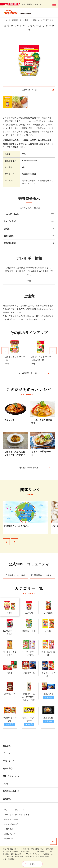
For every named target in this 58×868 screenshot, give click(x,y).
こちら (43, 319)
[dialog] (29, 857)
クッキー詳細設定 (11, 824)
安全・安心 (8, 769)
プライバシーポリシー (14, 810)
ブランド (7, 753)
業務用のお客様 (11, 791)
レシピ (6, 784)
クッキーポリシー (11, 819)
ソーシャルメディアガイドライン (18, 815)
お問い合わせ (10, 834)
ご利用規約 (9, 829)
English (8, 839)
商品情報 (7, 746)
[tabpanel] (29, 61)
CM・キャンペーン (11, 776)
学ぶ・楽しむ (9, 761)
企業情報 (7, 799)
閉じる (32, 864)
